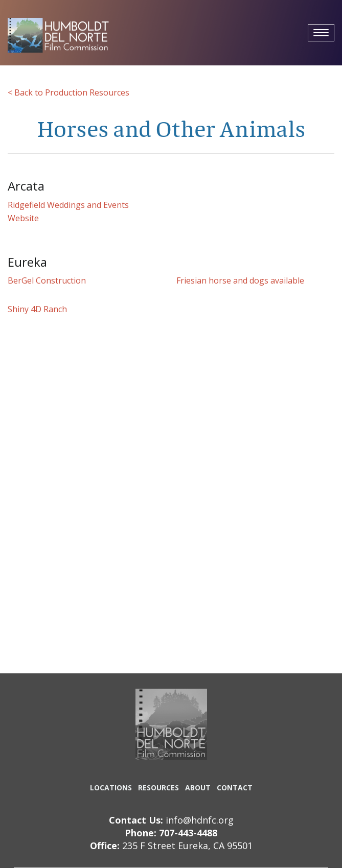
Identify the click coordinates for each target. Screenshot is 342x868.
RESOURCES (158, 788)
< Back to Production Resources (69, 92)
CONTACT (235, 788)
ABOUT (198, 788)
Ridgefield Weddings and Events (68, 205)
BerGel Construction (47, 280)
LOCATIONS (111, 788)
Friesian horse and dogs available (240, 280)
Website (23, 218)
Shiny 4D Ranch (37, 309)
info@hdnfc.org (200, 820)
